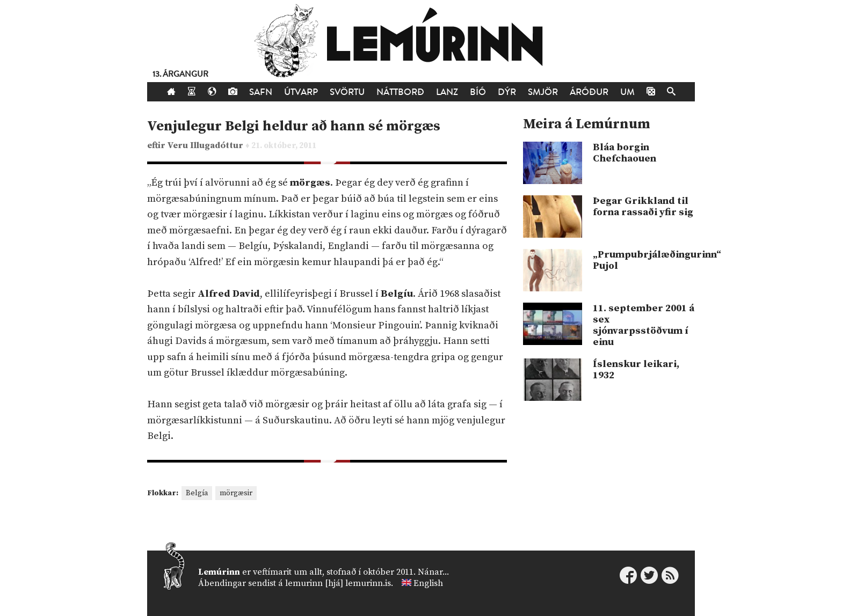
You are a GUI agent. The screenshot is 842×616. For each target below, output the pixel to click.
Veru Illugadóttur (206, 146)
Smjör (543, 92)
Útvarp (301, 92)
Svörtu (347, 92)
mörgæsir (236, 493)
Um (627, 92)
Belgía (197, 493)
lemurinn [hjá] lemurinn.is (338, 583)
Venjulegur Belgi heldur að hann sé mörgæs (294, 126)
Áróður (589, 92)
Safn (261, 92)
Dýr (507, 92)
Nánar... (433, 572)
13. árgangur (180, 74)
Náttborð (400, 92)
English (428, 583)
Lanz (447, 92)
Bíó (478, 92)
